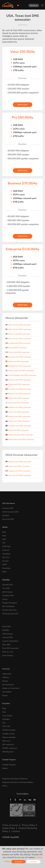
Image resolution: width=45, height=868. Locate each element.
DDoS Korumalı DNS (10, 512)
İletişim (5, 681)
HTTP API (6, 726)
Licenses (16, 831)
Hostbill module (8, 734)
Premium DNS (8, 508)
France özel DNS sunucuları (18, 352)
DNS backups (8, 634)
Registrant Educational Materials (15, 779)
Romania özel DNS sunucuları (18, 389)
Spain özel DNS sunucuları (17, 361)
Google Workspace (10, 603)
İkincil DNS (7, 626)
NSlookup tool (8, 752)
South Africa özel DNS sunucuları (20, 439)
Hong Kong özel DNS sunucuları (19, 435)
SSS (4, 723)
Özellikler (6, 719)
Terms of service (10, 825)
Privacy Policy (28, 825)
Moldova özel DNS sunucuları (18, 407)
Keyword (6, 550)
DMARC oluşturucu (10, 748)
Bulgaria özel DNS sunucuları (18, 394)
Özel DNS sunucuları (10, 648)
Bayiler (5, 768)
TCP (4, 543)
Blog (4, 708)
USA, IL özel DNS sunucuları (18, 334)
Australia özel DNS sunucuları (18, 426)
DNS (4, 532)
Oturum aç (34, 5)
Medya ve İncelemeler (11, 688)
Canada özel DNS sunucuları (18, 343)
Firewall (5, 561)
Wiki (4, 712)
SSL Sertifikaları (8, 606)
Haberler (6, 677)
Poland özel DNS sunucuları (18, 384)
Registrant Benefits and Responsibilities (18, 782)
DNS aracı (6, 741)
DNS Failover (7, 592)
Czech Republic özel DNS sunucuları (21, 375)
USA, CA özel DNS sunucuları (18, 329)
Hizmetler (6, 580)
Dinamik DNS (7, 585)
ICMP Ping (6, 546)
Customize (33, 862)
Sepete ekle (23, 105)
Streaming (6, 568)
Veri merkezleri (8, 685)
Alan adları (6, 645)
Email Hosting (8, 655)
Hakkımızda (7, 674)
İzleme (5, 527)
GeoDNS (6, 516)
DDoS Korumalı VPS (10, 614)
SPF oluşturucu (8, 744)
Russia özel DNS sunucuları (18, 421)
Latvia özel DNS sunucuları (17, 412)
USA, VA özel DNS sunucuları (18, 339)
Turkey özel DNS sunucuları (18, 398)
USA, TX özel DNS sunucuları (18, 325)
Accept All (18, 862)
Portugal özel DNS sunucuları (18, 366)
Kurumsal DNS (8, 519)
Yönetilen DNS (8, 596)
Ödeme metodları (9, 737)
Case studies (7, 716)
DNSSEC (6, 630)
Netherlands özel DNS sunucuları (20, 371)
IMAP (4, 572)
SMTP (5, 565)
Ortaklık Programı (9, 765)
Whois (5, 786)
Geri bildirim (7, 692)
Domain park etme (9, 610)
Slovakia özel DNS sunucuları (18, 380)
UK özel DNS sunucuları (16, 348)
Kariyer (5, 695)
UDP (4, 539)
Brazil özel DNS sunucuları (17, 430)
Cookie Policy (9, 828)
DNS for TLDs (8, 652)
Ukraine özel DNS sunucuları (18, 416)
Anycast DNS (7, 637)
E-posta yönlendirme (10, 641)
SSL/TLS (6, 557)
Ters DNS (6, 588)
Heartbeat (6, 554)
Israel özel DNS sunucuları (17, 403)
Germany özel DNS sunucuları (18, 357)
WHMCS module (9, 730)
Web (4, 536)
